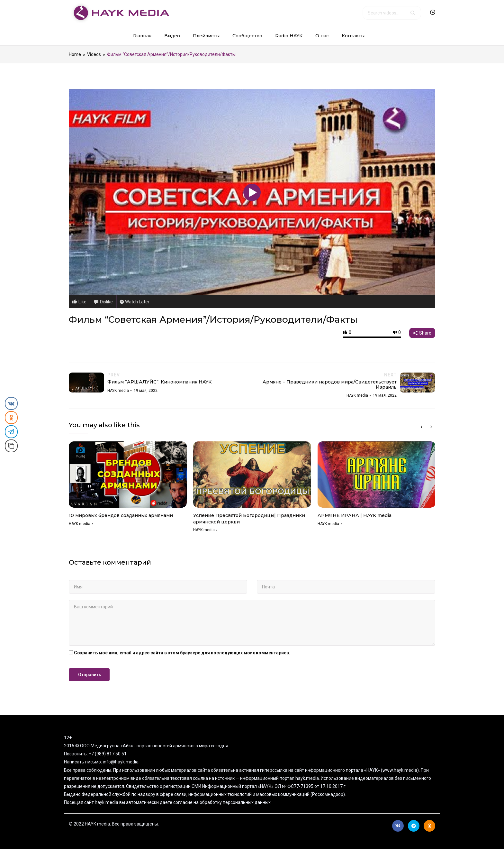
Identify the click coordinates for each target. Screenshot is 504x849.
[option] (128, 486)
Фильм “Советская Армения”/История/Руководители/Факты (213, 319)
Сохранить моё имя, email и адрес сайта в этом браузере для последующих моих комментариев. (182, 653)
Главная (142, 36)
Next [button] (431, 427)
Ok (430, 826)
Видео (172, 36)
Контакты (353, 36)
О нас (322, 36)
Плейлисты (206, 36)
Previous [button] (421, 427)
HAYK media (80, 524)
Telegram (414, 826)
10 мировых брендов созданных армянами (121, 515)
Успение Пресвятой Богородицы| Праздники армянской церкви (249, 519)
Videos (94, 54)
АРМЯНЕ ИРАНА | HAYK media (355, 515)
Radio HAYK (289, 36)
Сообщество (247, 36)
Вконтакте (398, 826)
